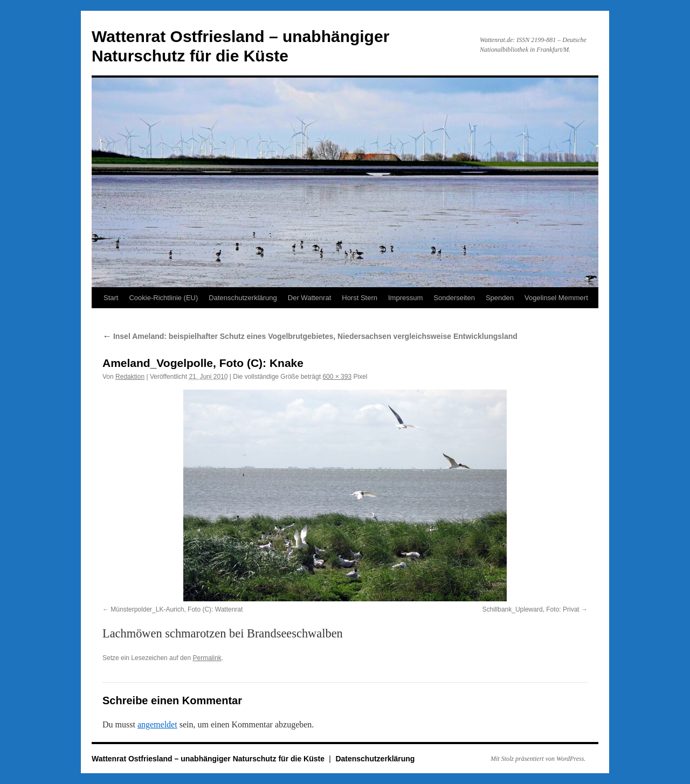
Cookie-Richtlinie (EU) (163, 298)
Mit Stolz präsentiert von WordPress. (538, 759)
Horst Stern (360, 298)
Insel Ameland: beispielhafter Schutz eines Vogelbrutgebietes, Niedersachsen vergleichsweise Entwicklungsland (310, 336)
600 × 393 (337, 377)
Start (111, 298)
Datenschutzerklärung (243, 298)
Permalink (207, 658)
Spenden (500, 298)
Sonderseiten (454, 298)
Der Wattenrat (309, 298)
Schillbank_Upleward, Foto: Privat (531, 609)
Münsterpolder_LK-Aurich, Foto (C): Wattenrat (177, 609)
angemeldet (157, 724)
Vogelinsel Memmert (556, 298)
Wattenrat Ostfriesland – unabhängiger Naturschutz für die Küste (209, 759)
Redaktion (130, 377)
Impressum (405, 298)
